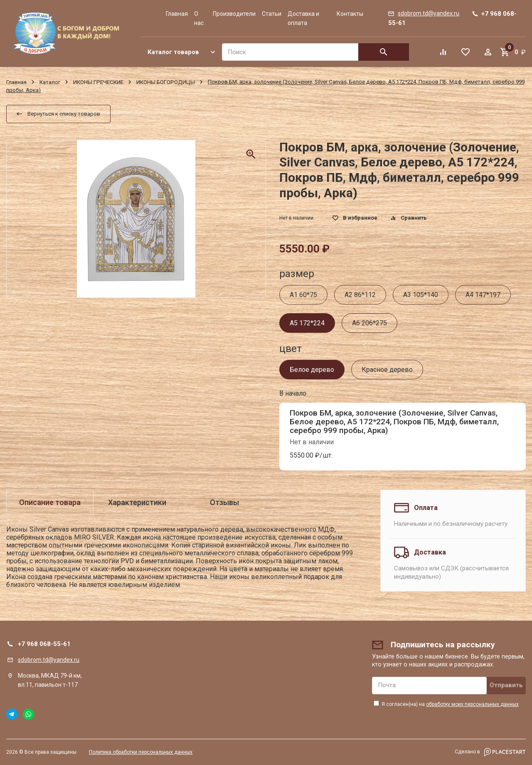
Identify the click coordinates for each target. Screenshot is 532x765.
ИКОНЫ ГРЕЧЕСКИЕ (98, 82)
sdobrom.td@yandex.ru (49, 660)
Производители (234, 14)
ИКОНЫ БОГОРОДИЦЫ (166, 82)
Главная (177, 14)
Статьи (272, 14)
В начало (293, 393)
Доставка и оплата (303, 18)
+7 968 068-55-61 (44, 644)
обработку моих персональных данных (472, 704)
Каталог (50, 82)
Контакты (350, 14)
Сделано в (490, 752)
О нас (199, 18)
